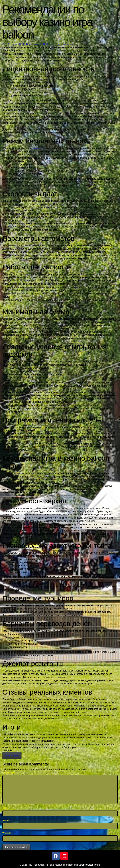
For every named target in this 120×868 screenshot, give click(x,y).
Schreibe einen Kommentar (58, 44)
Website (7, 833)
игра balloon (38, 148)
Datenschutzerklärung (89, 865)
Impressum (71, 865)
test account (33, 44)
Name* (6, 808)
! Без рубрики (12, 755)
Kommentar (9, 773)
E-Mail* (6, 820)
